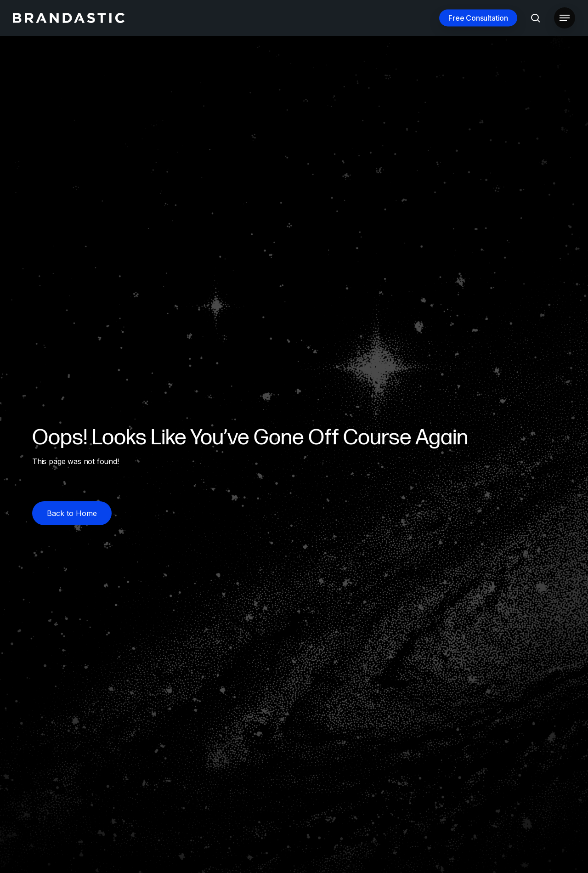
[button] (565, 18)
